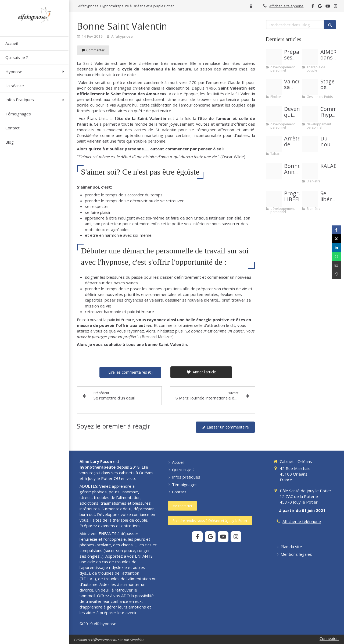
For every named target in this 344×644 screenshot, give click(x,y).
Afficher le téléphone (286, 6)
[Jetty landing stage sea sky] (274, 114)
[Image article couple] (310, 57)
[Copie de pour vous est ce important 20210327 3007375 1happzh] (310, 114)
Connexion (329, 638)
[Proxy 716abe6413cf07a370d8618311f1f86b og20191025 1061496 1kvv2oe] (274, 57)
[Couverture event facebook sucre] (310, 87)
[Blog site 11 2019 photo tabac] (274, 144)
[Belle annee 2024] (274, 171)
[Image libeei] (274, 199)
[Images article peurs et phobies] (274, 87)
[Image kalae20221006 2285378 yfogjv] (310, 171)
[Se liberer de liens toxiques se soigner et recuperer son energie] (310, 199)
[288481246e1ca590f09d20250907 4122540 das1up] (310, 144)
